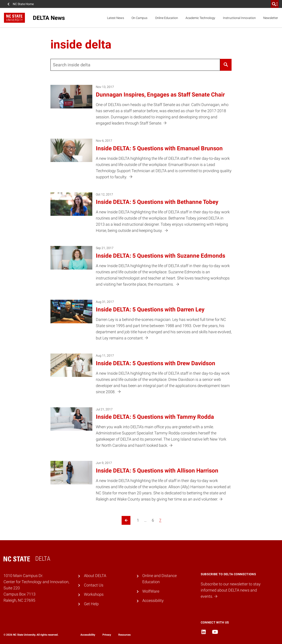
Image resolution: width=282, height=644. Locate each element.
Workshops (94, 594)
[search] (275, 4)
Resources (124, 635)
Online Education (167, 18)
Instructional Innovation (239, 18)
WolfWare (151, 591)
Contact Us (94, 585)
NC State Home (23, 4)
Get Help (91, 604)
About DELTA (95, 576)
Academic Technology (200, 18)
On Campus (139, 18)
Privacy (107, 635)
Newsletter (271, 18)
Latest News (116, 18)
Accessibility (153, 601)
